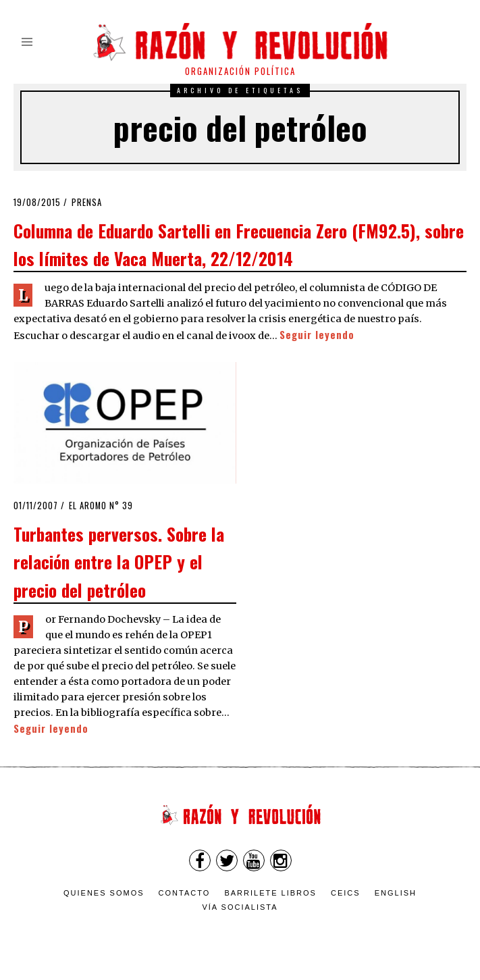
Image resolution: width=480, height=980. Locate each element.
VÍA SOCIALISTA (240, 907)
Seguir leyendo (317, 335)
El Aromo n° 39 (101, 506)
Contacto (185, 893)
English (396, 893)
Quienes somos (104, 893)
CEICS (346, 893)
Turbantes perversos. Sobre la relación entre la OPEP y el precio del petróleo (119, 562)
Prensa (87, 202)
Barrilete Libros (270, 893)
